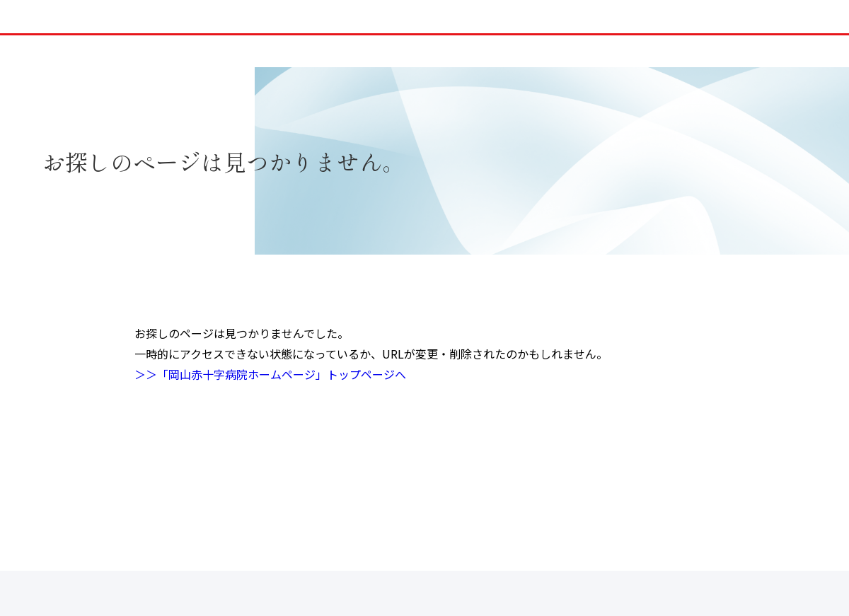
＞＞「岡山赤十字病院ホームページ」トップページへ (270, 374)
